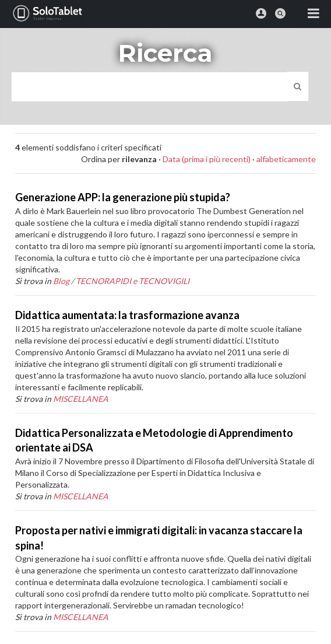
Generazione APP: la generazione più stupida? (123, 197)
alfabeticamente (286, 159)
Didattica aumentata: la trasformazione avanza (127, 315)
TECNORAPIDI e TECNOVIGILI (133, 281)
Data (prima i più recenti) (207, 159)
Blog (61, 281)
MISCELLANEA (81, 399)
